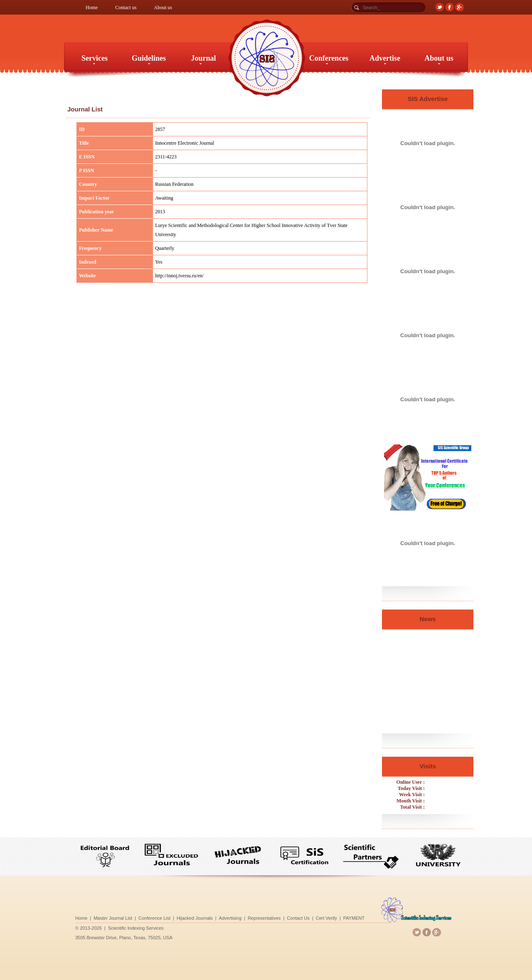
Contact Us (289, 917)
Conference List (187, 917)
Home (92, 7)
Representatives (265, 917)
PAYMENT (328, 917)
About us (163, 7)
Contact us (126, 7)
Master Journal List (158, 917)
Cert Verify (308, 917)
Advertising (241, 917)
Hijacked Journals (216, 917)
